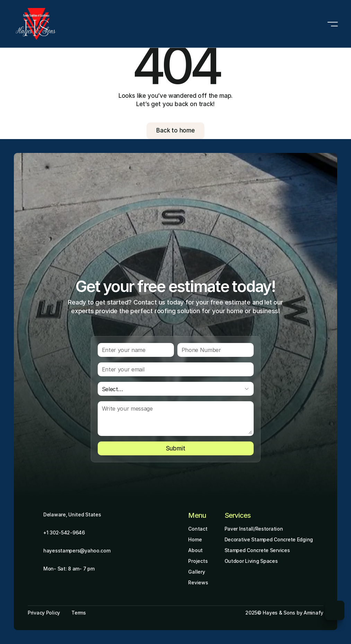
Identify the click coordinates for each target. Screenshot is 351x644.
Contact (198, 529)
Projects (198, 561)
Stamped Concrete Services (257, 550)
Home (195, 539)
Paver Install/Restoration (254, 529)
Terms (79, 613)
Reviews (198, 582)
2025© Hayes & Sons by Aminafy (284, 613)
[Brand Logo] (36, 24)
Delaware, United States (72, 514)
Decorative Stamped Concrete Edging (269, 539)
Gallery (196, 572)
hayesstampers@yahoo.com (77, 551)
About (195, 550)
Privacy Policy (44, 613)
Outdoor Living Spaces (251, 561)
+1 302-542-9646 (64, 533)
